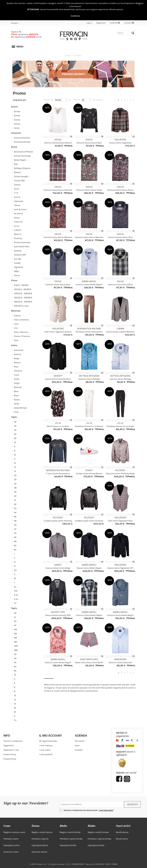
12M (16, 646)
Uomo (17, 128)
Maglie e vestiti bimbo (70, 832)
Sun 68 (17, 259)
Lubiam (120, 329)
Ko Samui (19, 214)
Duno (17, 189)
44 (15, 513)
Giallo (17, 379)
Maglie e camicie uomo (14, 832)
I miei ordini (45, 750)
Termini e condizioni (13, 741)
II (15, 558)
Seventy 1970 (58, 612)
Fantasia (18, 371)
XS (15, 570)
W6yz (17, 271)
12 (15, 463)
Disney (89, 470)
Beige (17, 358)
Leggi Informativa (106, 810)
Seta (16, 340)
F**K (16, 193)
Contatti (79, 750)
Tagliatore (120, 140)
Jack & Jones (20, 209)
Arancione (19, 350)
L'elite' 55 (18, 222)
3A (15, 426)
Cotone (17, 316)
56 (15, 537)
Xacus (58, 187)
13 (15, 467)
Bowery (17, 172)
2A (15, 422)
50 (15, 525)
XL (15, 587)
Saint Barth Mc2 (89, 659)
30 (15, 480)
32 (15, 484)
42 (15, 504)
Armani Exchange (22, 156)
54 (15, 533)
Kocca (58, 140)
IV (15, 566)
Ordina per (49, 100)
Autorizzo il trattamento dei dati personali (89, 810)
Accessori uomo (11, 852)
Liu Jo (58, 423)
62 (15, 550)
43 (15, 508)
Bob (16, 164)
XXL (16, 591)
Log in (89, 23)
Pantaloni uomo (11, 839)
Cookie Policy (10, 754)
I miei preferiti (46, 754)
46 (15, 517)
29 (15, 475)
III (15, 562)
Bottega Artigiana (89, 376)
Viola (16, 412)
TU (15, 603)
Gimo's (58, 565)
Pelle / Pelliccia (21, 332)
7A (15, 442)
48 (15, 521)
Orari (77, 745)
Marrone (18, 387)
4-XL (16, 599)
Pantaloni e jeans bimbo (71, 839)
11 (15, 459)
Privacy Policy (10, 759)
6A (15, 438)
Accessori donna (39, 852)
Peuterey (120, 470)
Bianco (17, 363)
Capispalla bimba (96, 845)
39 (15, 492)
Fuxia (17, 375)
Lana (16, 324)
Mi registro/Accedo (48, 741)
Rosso (17, 400)
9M (16, 642)
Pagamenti (9, 745)
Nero (16, 391)
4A (15, 430)
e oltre (21, 306)
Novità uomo (122, 839)
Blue (16, 367)
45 (15, 625)
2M (16, 630)
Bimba (17, 112)
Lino (16, 328)
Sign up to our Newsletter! (26, 803)
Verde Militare (21, 408)
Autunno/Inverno (22, 138)
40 (15, 496)
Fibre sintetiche (21, 320)
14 (15, 471)
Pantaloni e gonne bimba (99, 839)
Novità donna (122, 832)
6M (16, 638)
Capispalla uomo (11, 845)
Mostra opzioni (116, 9)
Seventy (58, 376)
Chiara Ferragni (21, 176)
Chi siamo (80, 741)
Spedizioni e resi (11, 750)
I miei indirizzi (46, 745)
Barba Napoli (89, 281)
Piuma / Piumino (22, 336)
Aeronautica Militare (89, 329)
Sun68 (17, 263)
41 (15, 500)
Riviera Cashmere (22, 242)
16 (15, 708)
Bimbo (17, 116)
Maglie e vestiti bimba (98, 832)
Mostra (77, 100)
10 (15, 455)
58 (15, 541)
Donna (17, 120)
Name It (18, 234)
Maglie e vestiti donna (42, 832)
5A (15, 434)
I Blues (17, 205)
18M (16, 650)
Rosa (16, 396)
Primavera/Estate (22, 142)
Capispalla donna (40, 845)
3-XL (16, 595)
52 (15, 529)
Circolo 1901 (20, 181)
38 (15, 488)
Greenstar (120, 659)
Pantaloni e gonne (40, 839)
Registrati (101, 23)
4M (16, 634)
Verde (17, 404)
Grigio (17, 383)
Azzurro (18, 354)
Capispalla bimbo (68, 845)
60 (15, 546)
